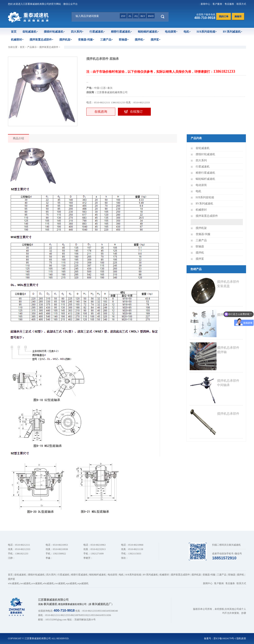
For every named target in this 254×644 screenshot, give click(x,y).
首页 (14, 32)
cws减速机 (60, 583)
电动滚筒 (171, 32)
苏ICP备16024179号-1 (225, 638)
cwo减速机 (25, 583)
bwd (151, 16)
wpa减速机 (83, 583)
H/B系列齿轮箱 (207, 32)
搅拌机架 (66, 40)
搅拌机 (140, 40)
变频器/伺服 (86, 40)
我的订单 (224, 16)
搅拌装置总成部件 (41, 40)
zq (136, 16)
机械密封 (17, 40)
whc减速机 (13, 583)
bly (143, 16)
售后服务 (229, 4)
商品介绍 (18, 138)
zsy (123, 16)
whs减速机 (48, 583)
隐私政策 (241, 638)
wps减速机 (71, 583)
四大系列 (77, 32)
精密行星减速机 (121, 32)
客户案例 (217, 4)
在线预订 (136, 112)
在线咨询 (101, 112)
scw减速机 (37, 583)
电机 (187, 32)
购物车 (238, 16)
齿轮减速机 (30, 32)
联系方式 (241, 4)
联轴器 (124, 40)
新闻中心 (205, 4)
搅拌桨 (156, 40)
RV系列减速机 (233, 32)
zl (130, 16)
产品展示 (32, 47)
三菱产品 (107, 40)
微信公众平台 (70, 4)
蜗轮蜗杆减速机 (148, 32)
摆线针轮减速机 (54, 32)
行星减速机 (97, 32)
